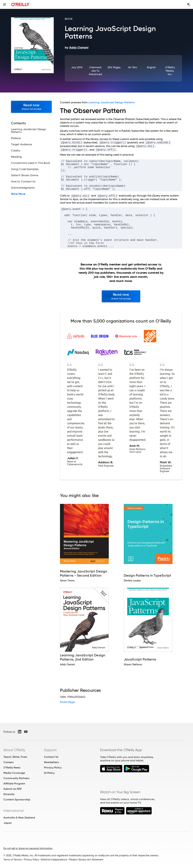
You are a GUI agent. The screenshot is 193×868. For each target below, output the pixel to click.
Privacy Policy (53, 768)
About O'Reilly (14, 750)
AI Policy (49, 773)
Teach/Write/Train (15, 757)
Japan (8, 823)
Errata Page (67, 702)
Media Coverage (14, 773)
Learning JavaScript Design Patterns (111, 102)
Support (50, 750)
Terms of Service (13, 860)
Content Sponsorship (17, 799)
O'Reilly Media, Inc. (170, 71)
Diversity (9, 794)
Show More (18, 194)
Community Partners (16, 778)
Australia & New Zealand (19, 818)
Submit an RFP (13, 789)
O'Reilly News (12, 768)
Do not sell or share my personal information (28, 848)
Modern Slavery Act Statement (86, 860)
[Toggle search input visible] (189, 4)
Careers (9, 762)
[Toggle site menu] (4, 4)
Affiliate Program (14, 784)
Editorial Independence (54, 860)
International (13, 811)
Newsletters (51, 762)
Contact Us (51, 757)
